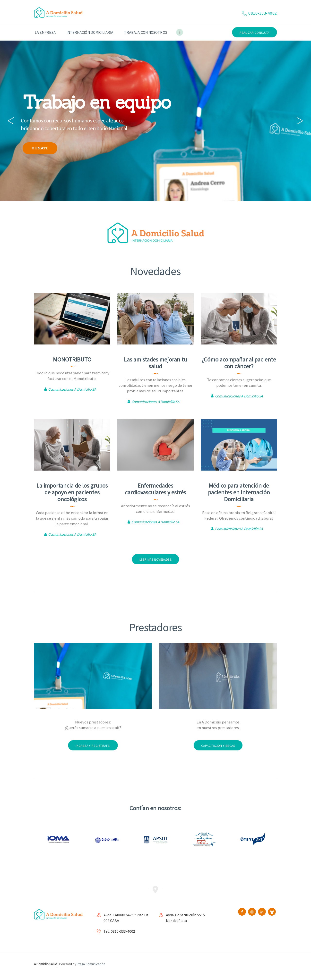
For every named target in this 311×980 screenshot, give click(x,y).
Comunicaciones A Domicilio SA (72, 389)
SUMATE (40, 148)
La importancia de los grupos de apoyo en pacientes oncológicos (72, 492)
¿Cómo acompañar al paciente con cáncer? (239, 362)
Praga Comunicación (91, 964)
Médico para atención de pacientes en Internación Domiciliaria (239, 492)
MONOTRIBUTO (72, 359)
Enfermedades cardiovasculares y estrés (155, 489)
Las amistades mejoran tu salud (155, 362)
